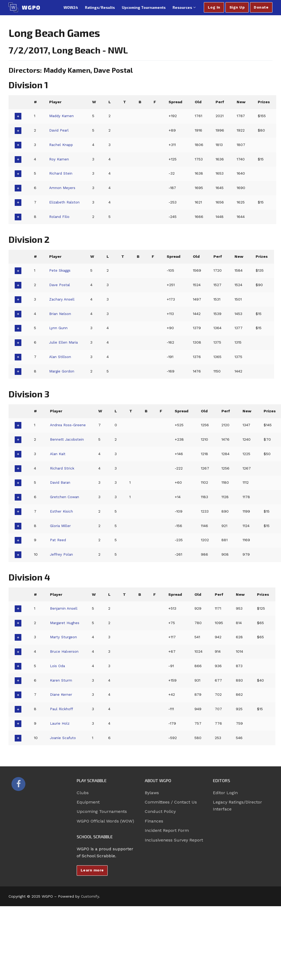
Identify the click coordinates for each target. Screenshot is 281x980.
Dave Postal (60, 285)
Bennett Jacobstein (68, 439)
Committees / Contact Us (171, 802)
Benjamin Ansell (65, 608)
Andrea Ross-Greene (69, 425)
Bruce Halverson (65, 651)
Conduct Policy (160, 811)
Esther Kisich (62, 511)
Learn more (92, 870)
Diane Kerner (62, 694)
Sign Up (237, 7)
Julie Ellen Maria (64, 342)
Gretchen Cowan (66, 497)
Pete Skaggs (61, 270)
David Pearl (60, 130)
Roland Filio (60, 217)
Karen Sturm (62, 680)
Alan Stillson (61, 357)
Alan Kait (58, 454)
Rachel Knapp (62, 145)
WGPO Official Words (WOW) (105, 821)
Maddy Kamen (63, 116)
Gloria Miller (61, 526)
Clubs (83, 793)
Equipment (88, 802)
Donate (261, 7)
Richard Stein (62, 173)
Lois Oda (58, 666)
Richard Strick (63, 468)
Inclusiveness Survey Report (174, 840)
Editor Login (225, 793)
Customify (90, 896)
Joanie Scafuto (64, 738)
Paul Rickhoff (62, 709)
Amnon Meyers (63, 188)
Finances (154, 821)
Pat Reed (58, 540)
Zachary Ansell (63, 299)
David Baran (61, 482)
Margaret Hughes (66, 623)
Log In (214, 7)
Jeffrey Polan (62, 554)
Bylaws (152, 793)
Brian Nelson (61, 314)
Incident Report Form (167, 830)
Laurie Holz (61, 723)
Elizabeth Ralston (66, 202)
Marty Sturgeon (64, 637)
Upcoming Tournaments (102, 811)
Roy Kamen (60, 159)
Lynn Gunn (59, 328)
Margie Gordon (63, 371)
